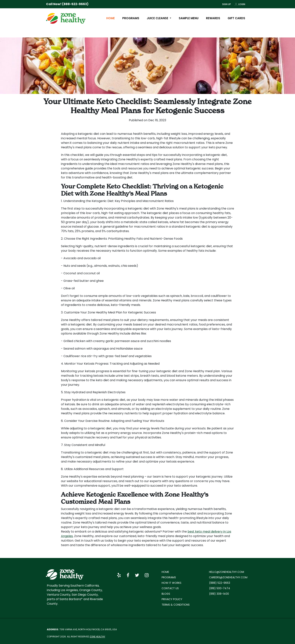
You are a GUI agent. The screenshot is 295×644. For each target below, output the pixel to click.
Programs (131, 18)
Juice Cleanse (158, 18)
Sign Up (227, 4)
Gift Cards (236, 18)
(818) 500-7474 (220, 588)
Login (240, 4)
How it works (171, 583)
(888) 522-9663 (220, 583)
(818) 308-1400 (219, 594)
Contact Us (170, 588)
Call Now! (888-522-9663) (67, 4)
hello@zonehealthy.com (227, 572)
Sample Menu (189, 18)
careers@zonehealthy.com (228, 577)
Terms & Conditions (176, 605)
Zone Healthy (97, 637)
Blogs (166, 594)
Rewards (213, 18)
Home (111, 18)
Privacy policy (172, 599)
